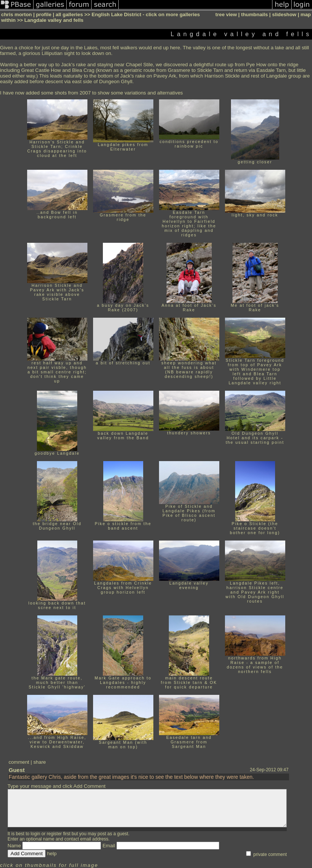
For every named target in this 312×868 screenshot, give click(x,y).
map (306, 14)
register (54, 834)
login (35, 834)
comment (19, 762)
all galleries (69, 14)
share (39, 762)
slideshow (284, 14)
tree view (226, 14)
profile (44, 14)
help (52, 854)
